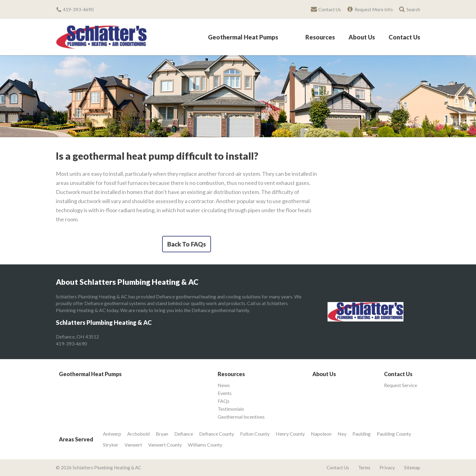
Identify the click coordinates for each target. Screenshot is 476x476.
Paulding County (394, 434)
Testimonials (231, 409)
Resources (320, 37)
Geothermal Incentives (241, 417)
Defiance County (217, 434)
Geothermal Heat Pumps (243, 37)
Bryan (162, 434)
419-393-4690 (71, 343)
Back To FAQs (187, 244)
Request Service (401, 385)
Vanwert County (165, 445)
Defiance (184, 434)
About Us (362, 37)
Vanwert (133, 445)
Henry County (290, 434)
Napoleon (321, 434)
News (224, 385)
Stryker (111, 445)
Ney (342, 434)
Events (225, 393)
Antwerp (112, 434)
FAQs (224, 401)
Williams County (205, 445)
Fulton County (255, 434)
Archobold (138, 434)
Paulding (362, 434)
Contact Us (404, 37)
